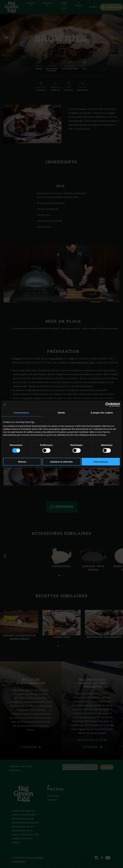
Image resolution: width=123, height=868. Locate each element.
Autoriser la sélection (61, 462)
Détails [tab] (61, 412)
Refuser (22, 462)
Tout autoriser (101, 462)
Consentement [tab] (21, 412)
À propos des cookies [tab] (102, 412)
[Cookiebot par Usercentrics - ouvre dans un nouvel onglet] (107, 405)
